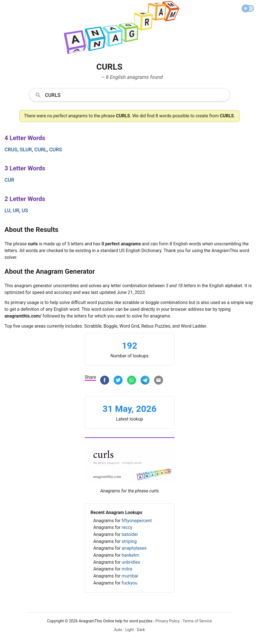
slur (26, 149)
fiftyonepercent (137, 521)
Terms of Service (197, 621)
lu (7, 210)
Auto (118, 630)
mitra (127, 569)
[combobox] (129, 95)
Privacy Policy (168, 621)
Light (129, 630)
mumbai (130, 576)
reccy (127, 527)
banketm (130, 555)
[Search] (135, 95)
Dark (141, 630)
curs (56, 149)
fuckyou (130, 583)
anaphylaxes (134, 548)
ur (16, 210)
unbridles (131, 562)
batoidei (130, 534)
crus (11, 149)
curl (41, 149)
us (25, 210)
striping (129, 541)
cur (9, 180)
